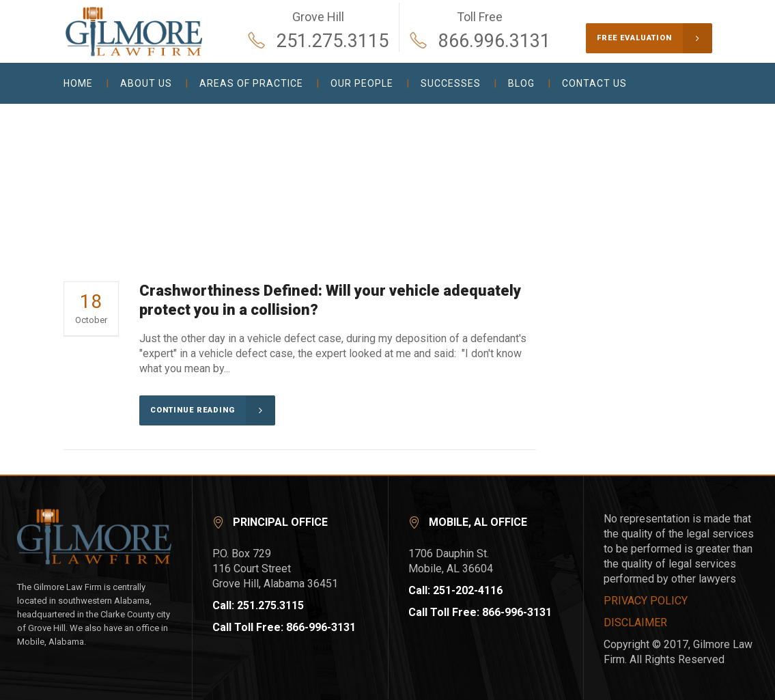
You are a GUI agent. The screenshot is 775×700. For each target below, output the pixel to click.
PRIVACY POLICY (646, 601)
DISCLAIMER (635, 622)
